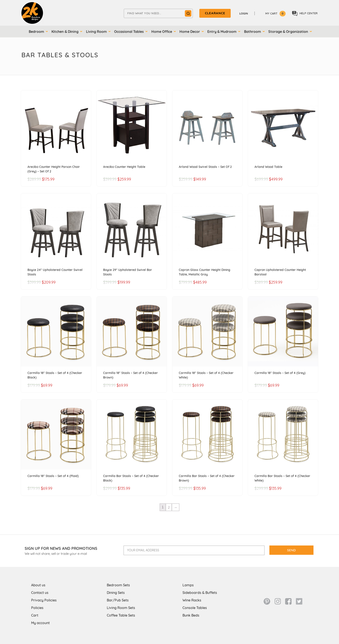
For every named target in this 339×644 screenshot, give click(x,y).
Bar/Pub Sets (118, 600)
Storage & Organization (288, 32)
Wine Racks (192, 600)
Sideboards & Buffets (200, 593)
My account (40, 623)
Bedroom (36, 32)
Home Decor (190, 32)
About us (38, 585)
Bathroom (253, 32)
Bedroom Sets (118, 585)
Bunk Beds (191, 615)
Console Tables (195, 608)
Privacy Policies (44, 600)
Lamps (188, 585)
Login (244, 13)
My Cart (275, 13)
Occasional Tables (129, 32)
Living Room (96, 32)
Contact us (40, 593)
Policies (37, 608)
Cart (35, 615)
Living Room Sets (121, 608)
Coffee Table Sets (121, 615)
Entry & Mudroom (222, 32)
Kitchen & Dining (65, 32)
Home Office (162, 32)
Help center (305, 14)
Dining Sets (116, 593)
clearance (215, 13)
